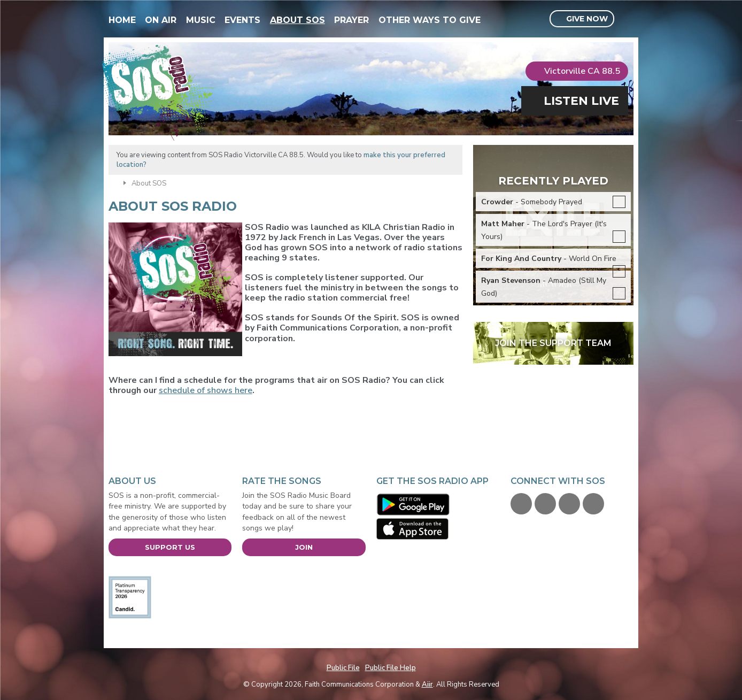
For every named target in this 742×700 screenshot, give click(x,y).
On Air (161, 20)
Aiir (427, 684)
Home (122, 20)
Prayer (351, 20)
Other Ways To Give (430, 20)
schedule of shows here (206, 390)
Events (242, 20)
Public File (343, 668)
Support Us (170, 547)
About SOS (297, 20)
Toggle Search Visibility (627, 19)
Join (304, 547)
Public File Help (391, 668)
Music (201, 20)
